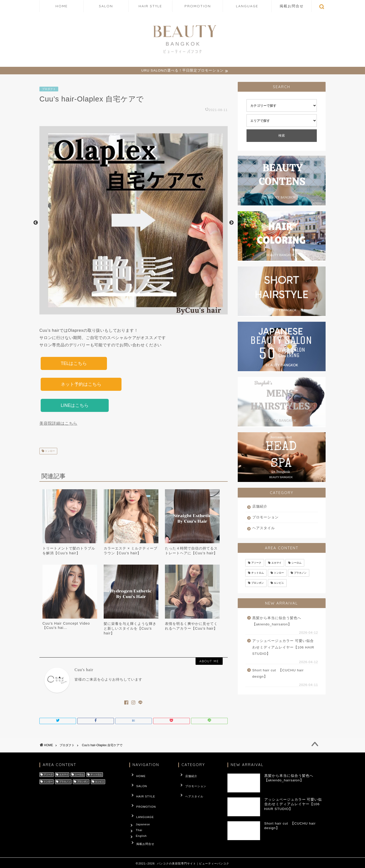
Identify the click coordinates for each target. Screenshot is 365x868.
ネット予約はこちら (81, 386)
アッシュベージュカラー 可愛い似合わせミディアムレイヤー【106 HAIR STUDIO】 (283, 648)
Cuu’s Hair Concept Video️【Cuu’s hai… (66, 628)
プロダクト (49, 90)
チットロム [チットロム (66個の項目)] (258, 574)
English (142, 831)
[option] (134, 224)
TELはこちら (74, 364)
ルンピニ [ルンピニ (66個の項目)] (279, 584)
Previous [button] (36, 224)
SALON (106, 6)
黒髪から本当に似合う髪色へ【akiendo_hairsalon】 (277, 622)
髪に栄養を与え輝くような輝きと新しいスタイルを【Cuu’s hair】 (130, 631)
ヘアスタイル (264, 529)
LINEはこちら (75, 407)
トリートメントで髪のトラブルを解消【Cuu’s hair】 (69, 553)
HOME (62, 6)
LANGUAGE (247, 6)
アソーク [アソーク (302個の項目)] (256, 563)
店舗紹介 (260, 507)
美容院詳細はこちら (58, 426)
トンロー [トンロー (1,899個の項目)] (279, 574)
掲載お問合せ (292, 6)
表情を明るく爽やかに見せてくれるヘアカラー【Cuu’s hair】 (191, 628)
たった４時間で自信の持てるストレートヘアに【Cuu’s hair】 (191, 553)
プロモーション (265, 518)
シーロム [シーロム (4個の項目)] (296, 563)
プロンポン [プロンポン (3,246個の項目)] (258, 584)
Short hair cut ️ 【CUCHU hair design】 (278, 674)
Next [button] (231, 224)
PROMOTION (198, 6)
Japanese (144, 816)
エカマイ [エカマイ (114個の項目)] (276, 563)
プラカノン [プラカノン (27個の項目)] (300, 574)
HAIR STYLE (150, 6)
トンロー (50, 453)
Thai (140, 823)
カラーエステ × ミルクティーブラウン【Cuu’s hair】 (131, 553)
